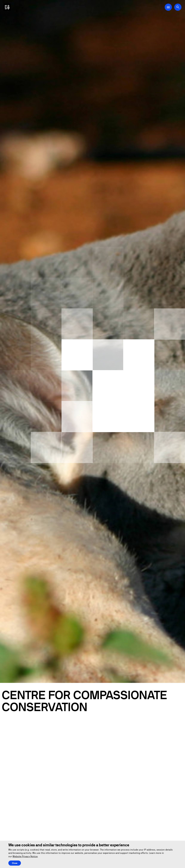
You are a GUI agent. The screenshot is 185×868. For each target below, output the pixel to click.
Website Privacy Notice (25, 856)
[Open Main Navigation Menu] (168, 7)
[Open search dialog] (178, 7)
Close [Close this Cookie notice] (15, 863)
